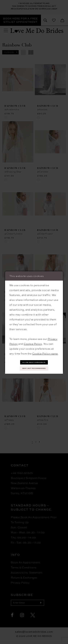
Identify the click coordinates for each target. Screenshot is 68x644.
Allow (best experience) (34, 361)
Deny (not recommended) (34, 369)
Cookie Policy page (45, 352)
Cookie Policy (33, 342)
